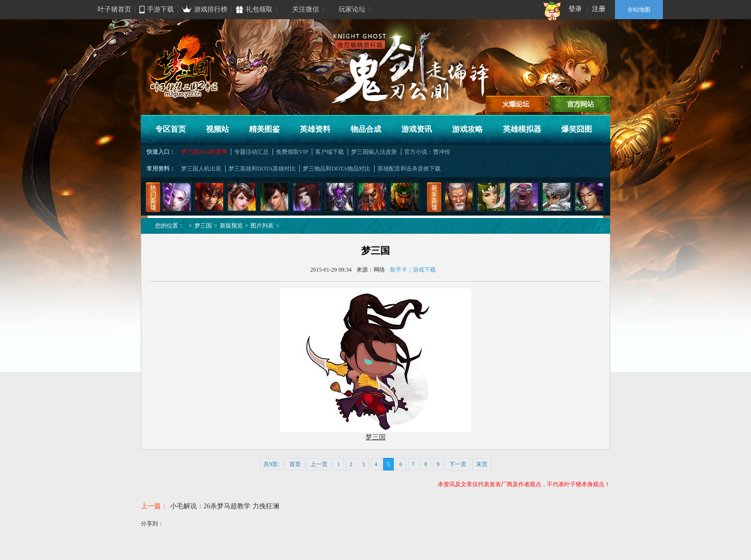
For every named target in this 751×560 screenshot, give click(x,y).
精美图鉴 (264, 129)
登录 (575, 9)
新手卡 (398, 270)
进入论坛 (516, 104)
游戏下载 (424, 270)
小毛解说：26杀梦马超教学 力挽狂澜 (225, 506)
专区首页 (171, 129)
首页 (295, 464)
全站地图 (639, 10)
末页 (482, 464)
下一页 (458, 464)
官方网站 (580, 104)
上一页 (319, 464)
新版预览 (231, 226)
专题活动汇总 (251, 152)
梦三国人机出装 (201, 169)
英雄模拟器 (522, 129)
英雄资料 (315, 129)
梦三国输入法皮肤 (374, 152)
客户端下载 (330, 152)
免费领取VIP (292, 152)
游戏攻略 (467, 129)
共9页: (271, 464)
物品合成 (366, 129)
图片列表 (262, 226)
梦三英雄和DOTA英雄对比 (262, 169)
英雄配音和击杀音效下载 (409, 169)
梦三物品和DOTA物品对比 (336, 169)
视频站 (217, 129)
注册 (599, 9)
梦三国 (203, 226)
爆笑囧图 (577, 129)
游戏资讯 (417, 129)
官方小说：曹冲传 (427, 152)
